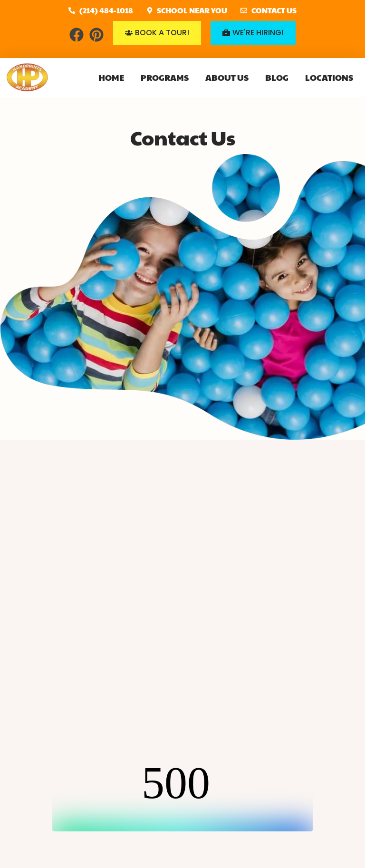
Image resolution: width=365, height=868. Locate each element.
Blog (277, 77)
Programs (165, 77)
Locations (329, 77)
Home (111, 77)
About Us (227, 77)
